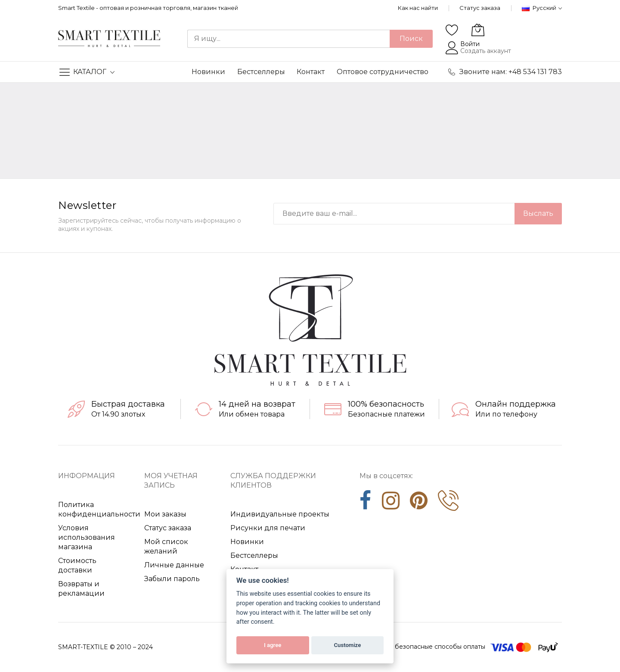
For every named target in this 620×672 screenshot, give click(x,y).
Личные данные (174, 565)
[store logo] (109, 39)
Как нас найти (418, 8)
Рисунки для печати (268, 528)
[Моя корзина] (478, 30)
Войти (470, 44)
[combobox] (288, 39)
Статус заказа (480, 8)
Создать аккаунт (486, 51)
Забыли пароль (172, 579)
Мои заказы (165, 514)
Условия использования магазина (87, 537)
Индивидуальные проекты (280, 514)
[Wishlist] (452, 30)
